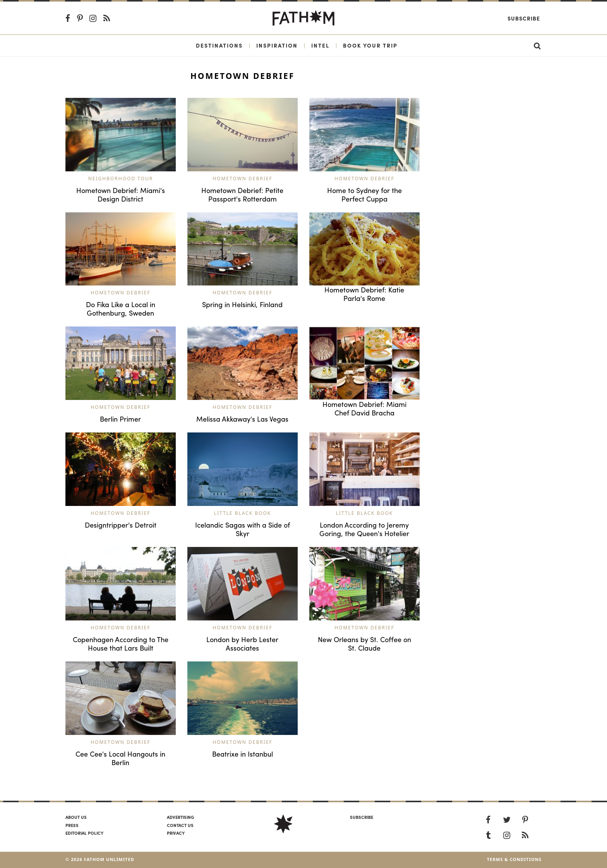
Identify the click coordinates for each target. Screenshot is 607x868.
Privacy (176, 833)
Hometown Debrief (243, 179)
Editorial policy (84, 833)
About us (76, 817)
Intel (320, 45)
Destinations (219, 45)
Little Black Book (243, 513)
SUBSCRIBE (362, 817)
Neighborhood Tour (121, 179)
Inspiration (277, 45)
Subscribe (524, 18)
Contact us (180, 825)
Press (72, 825)
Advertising (180, 817)
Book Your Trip (370, 45)
